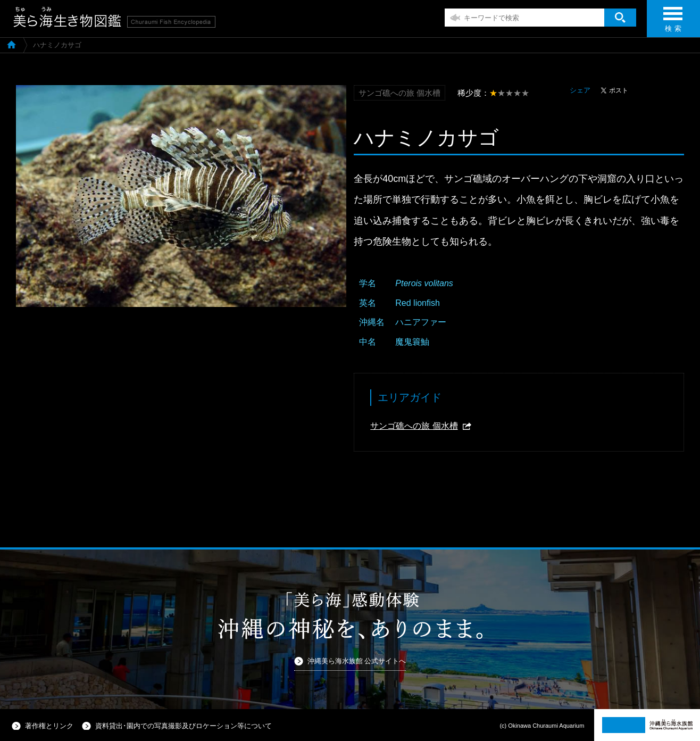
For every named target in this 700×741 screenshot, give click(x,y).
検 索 (673, 23)
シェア (580, 90)
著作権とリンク (49, 726)
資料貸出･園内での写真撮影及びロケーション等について (184, 726)
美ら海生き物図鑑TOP (11, 44)
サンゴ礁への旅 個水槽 (414, 426)
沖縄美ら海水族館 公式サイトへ (357, 661)
